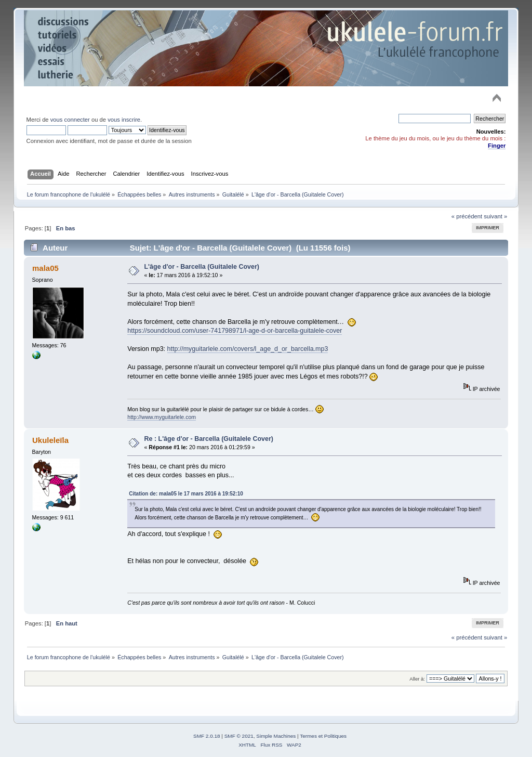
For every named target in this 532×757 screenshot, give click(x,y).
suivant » (495, 216)
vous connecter (70, 120)
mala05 (45, 268)
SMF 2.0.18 (207, 736)
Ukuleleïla (50, 440)
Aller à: (417, 679)
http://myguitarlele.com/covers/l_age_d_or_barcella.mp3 (248, 349)
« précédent (467, 216)
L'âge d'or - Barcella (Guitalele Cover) (202, 267)
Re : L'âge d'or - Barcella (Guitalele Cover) (209, 439)
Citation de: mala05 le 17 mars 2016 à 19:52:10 (186, 494)
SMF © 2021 (239, 736)
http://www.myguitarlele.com (162, 417)
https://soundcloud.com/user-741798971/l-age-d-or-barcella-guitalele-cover (235, 331)
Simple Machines (276, 736)
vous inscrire (124, 120)
